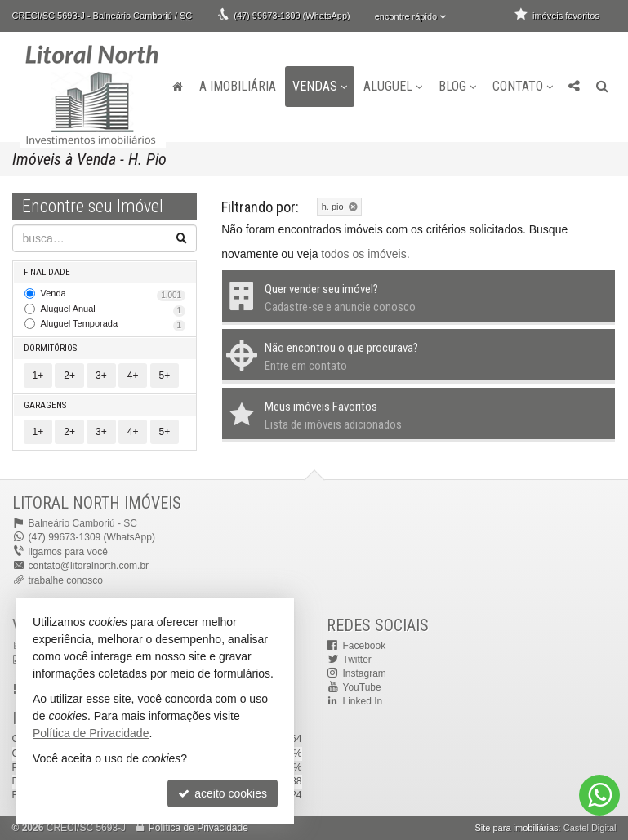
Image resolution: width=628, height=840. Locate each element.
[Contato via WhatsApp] (599, 795)
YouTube (362, 687)
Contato (523, 86)
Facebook (365, 646)
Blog (457, 86)
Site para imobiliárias (516, 828)
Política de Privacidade (198, 828)
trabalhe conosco (66, 580)
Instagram (365, 673)
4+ (133, 376)
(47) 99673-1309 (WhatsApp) (292, 16)
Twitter (357, 660)
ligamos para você (68, 552)
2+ (69, 376)
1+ (38, 376)
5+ (165, 376)
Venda (114, 295)
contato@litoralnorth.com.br (89, 566)
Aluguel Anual (114, 310)
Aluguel (393, 86)
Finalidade (47, 272)
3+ (101, 376)
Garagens (45, 405)
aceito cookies (223, 793)
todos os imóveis (363, 254)
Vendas (320, 86)
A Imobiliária (238, 86)
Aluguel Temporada (114, 325)
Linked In (363, 701)
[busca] (602, 87)
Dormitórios (50, 348)
